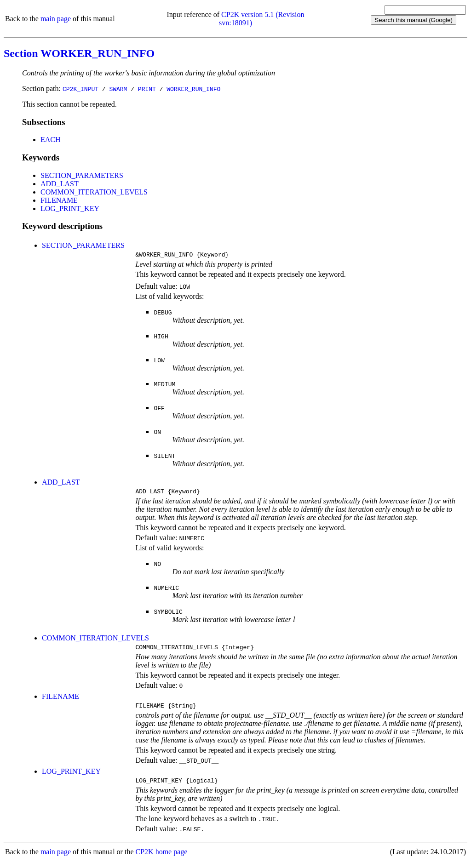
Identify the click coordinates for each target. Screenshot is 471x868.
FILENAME (59, 200)
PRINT (147, 89)
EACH (51, 140)
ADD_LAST (60, 184)
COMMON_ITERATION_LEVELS (94, 192)
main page (56, 19)
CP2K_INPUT (80, 89)
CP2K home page (162, 859)
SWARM (118, 89)
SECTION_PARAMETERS (82, 175)
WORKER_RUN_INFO (193, 89)
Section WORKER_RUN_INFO (79, 53)
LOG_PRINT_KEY (70, 208)
